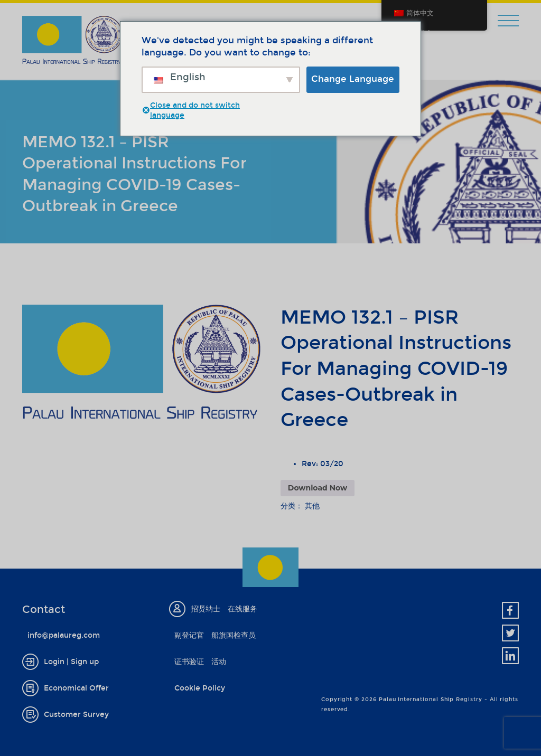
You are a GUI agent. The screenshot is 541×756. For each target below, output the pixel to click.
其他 (312, 506)
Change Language (353, 79)
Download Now (318, 488)
